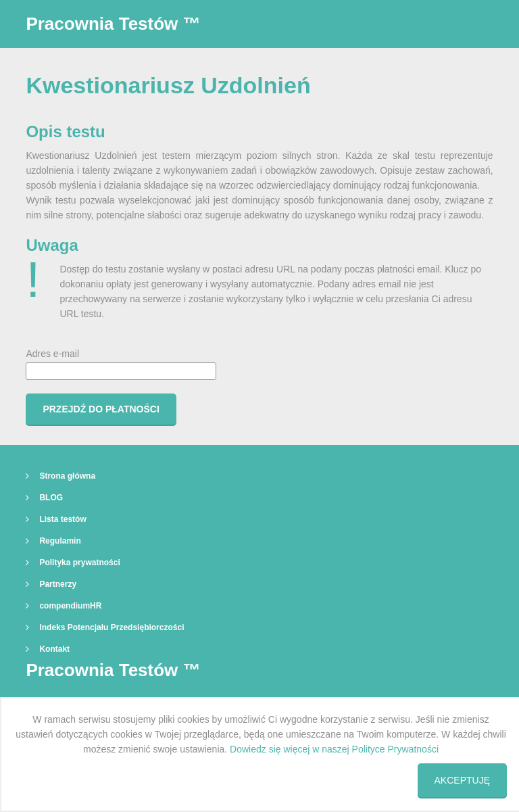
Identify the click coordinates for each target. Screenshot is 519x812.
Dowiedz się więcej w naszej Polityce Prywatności (334, 749)
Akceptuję (462, 780)
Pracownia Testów (113, 24)
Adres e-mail (121, 364)
